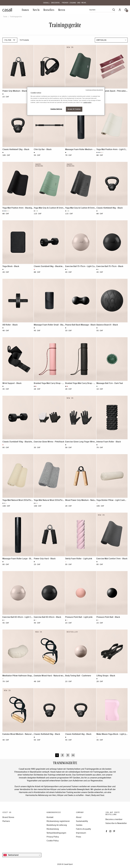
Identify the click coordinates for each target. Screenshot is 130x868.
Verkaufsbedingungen (56, 833)
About (79, 817)
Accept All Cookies (74, 109)
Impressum (81, 833)
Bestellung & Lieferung (57, 825)
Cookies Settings (56, 109)
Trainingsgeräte (16, 17)
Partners (6, 821)
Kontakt (50, 817)
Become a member (114, 819)
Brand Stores (8, 817)
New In (36, 10)
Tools (5, 17)
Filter (10, 40)
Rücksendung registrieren (58, 821)
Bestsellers (49, 10)
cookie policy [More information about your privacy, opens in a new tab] (87, 102)
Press (78, 837)
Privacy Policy (53, 837)
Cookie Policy (53, 841)
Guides (79, 825)
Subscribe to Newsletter (116, 823)
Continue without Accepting (94, 90)
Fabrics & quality (83, 829)
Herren (62, 10)
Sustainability (82, 821)
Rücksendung (53, 829)
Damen (25, 10)
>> (73, 755)
